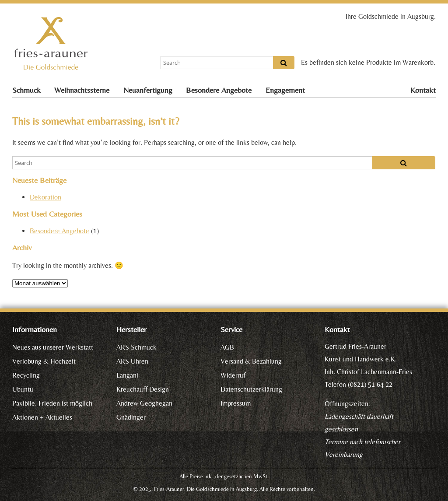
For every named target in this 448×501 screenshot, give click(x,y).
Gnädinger (131, 417)
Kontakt (423, 90)
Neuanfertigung (148, 90)
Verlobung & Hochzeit (44, 361)
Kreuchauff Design (143, 389)
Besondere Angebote (219, 90)
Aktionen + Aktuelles (42, 417)
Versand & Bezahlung (251, 361)
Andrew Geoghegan (144, 403)
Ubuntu (23, 389)
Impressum (236, 403)
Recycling (26, 375)
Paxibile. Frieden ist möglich (52, 403)
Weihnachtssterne (82, 90)
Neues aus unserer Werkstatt (53, 347)
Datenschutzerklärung (251, 389)
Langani (127, 375)
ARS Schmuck (136, 347)
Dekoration (45, 197)
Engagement (285, 90)
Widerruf (233, 375)
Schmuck (26, 90)
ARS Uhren (132, 361)
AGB (227, 347)
